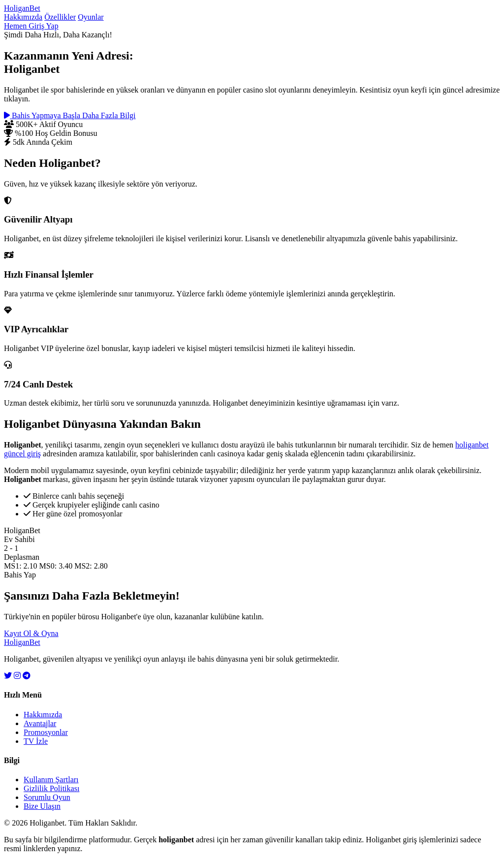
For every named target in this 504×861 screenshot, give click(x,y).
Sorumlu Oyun (47, 797)
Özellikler (60, 17)
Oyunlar (91, 17)
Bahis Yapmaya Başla (43, 115)
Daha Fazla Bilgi (109, 115)
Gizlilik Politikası (51, 788)
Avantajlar (40, 723)
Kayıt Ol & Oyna (31, 633)
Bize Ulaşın (42, 806)
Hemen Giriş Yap (31, 26)
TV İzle (36, 741)
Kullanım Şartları (51, 780)
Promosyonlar (46, 732)
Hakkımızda (23, 17)
